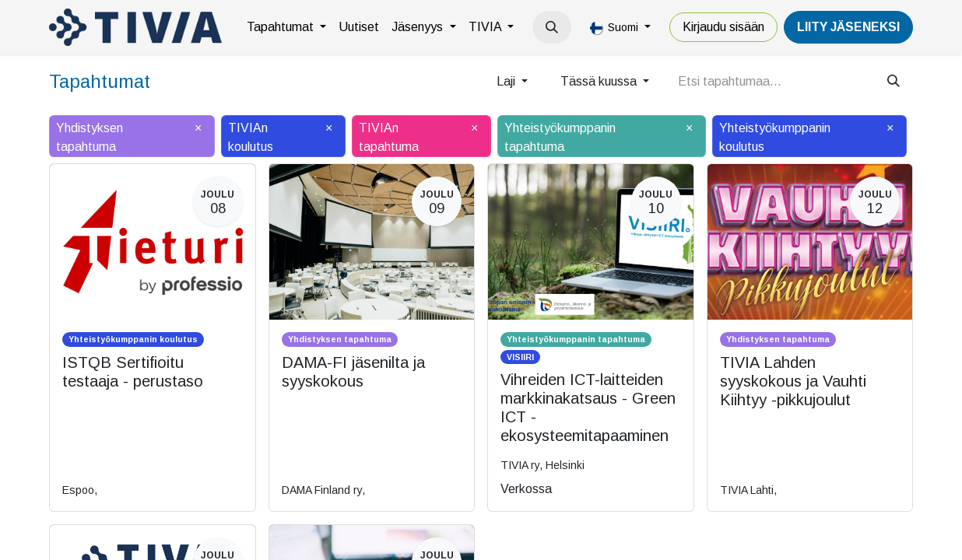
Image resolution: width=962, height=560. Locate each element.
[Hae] (894, 82)
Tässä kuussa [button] (600, 81)
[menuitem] (286, 27)
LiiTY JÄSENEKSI (848, 27)
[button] (552, 27)
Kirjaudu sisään (723, 27)
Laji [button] (507, 81)
